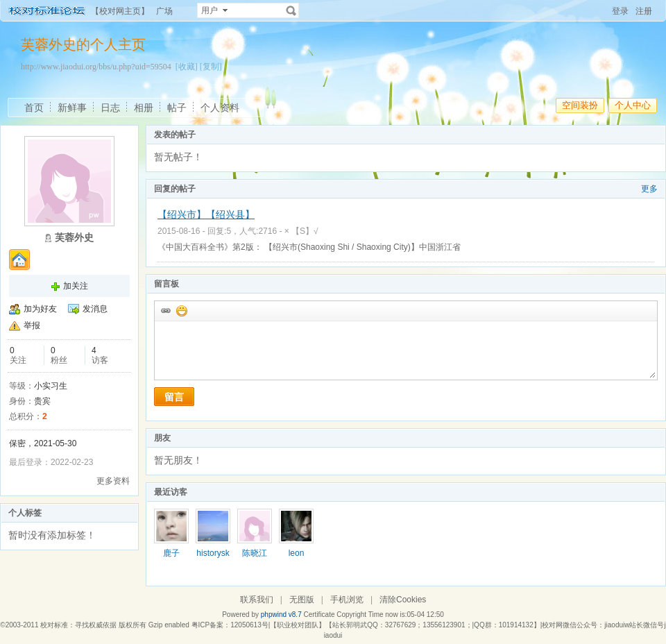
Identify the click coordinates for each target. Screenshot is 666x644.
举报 (32, 325)
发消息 (95, 309)
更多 (649, 189)
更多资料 (113, 481)
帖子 (177, 108)
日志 (110, 108)
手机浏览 (347, 600)
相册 (144, 108)
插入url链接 (165, 310)
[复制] (211, 67)
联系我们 (257, 600)
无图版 (302, 600)
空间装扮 (580, 105)
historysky (213, 558)
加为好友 (40, 309)
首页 (34, 108)
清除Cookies (403, 600)
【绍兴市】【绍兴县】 (206, 214)
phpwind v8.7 (281, 615)
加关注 (76, 286)
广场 (164, 11)
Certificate (319, 615)
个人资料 (220, 108)
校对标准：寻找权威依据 (78, 625)
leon (297, 553)
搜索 (291, 10)
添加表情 (181, 310)
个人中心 (633, 105)
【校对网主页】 (120, 11)
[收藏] (187, 67)
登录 (620, 11)
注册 (644, 11)
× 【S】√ (301, 231)
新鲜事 (72, 108)
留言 (174, 397)
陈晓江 (255, 553)
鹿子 (171, 553)
